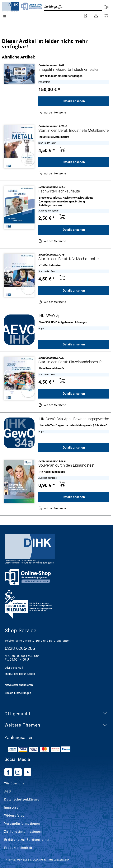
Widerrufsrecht (16, 816)
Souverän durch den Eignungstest (66, 465)
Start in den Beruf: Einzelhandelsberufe (70, 362)
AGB (8, 791)
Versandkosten (61, 860)
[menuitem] (1, 16)
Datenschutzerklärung (22, 799)
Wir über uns (14, 783)
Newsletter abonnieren (19, 685)
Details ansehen (74, 101)
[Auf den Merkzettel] (52, 113)
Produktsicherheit (18, 848)
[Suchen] (108, 7)
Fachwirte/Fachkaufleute (59, 191)
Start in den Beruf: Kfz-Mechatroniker (69, 259)
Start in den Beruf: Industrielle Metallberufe (73, 130)
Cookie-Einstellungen (18, 693)
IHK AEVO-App (50, 316)
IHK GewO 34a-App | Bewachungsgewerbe (74, 419)
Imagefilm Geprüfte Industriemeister (68, 69)
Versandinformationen (22, 824)
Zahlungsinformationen (23, 832)
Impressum (13, 808)
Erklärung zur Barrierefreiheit (27, 840)
